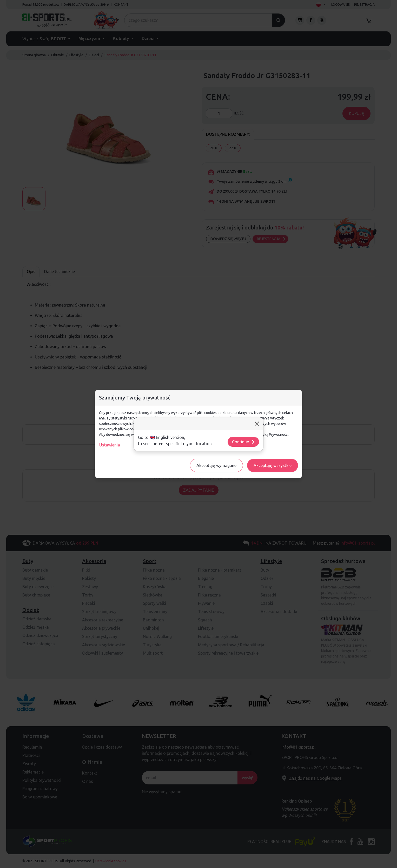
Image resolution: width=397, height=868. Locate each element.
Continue (244, 442)
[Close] (257, 424)
